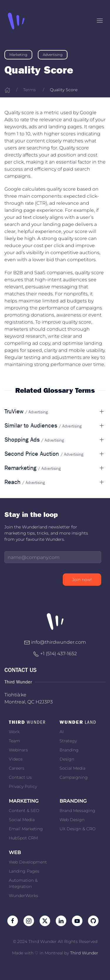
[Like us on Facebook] (13, 920)
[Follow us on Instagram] (29, 920)
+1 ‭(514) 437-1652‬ (59, 654)
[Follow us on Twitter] (45, 920)
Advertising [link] (53, 55)
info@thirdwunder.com (59, 642)
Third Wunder (84, 953)
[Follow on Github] (93, 920)
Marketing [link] (18, 55)
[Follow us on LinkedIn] (61, 920)
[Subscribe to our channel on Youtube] (77, 920)
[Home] (7, 90)
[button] (100, 21)
